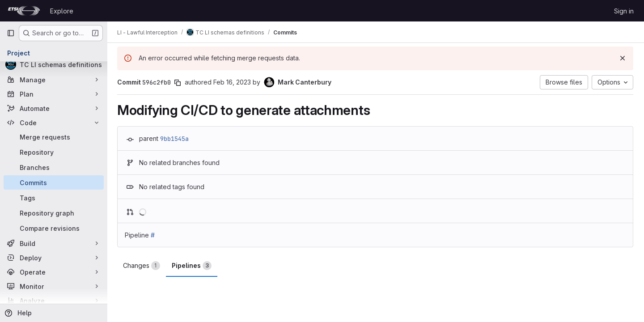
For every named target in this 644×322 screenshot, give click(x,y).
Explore (62, 11)
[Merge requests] (54, 137)
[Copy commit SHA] (178, 83)
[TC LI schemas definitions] (54, 64)
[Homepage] (24, 11)
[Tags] (54, 198)
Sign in (624, 11)
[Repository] (54, 152)
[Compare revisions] (54, 228)
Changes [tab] (142, 266)
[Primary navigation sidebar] (11, 33)
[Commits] (54, 182)
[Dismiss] (623, 58)
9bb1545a (175, 139)
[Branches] (54, 167)
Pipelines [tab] (193, 266)
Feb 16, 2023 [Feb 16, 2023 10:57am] (233, 82)
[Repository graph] (54, 213)
